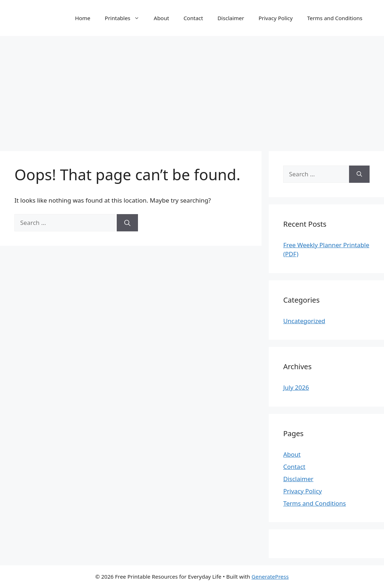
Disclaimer (231, 18)
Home (83, 18)
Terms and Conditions (335, 18)
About (162, 18)
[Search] (127, 223)
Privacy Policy (276, 18)
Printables (126, 18)
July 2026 (296, 387)
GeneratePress (270, 576)
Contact (193, 18)
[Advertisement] (192, 90)
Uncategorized (304, 321)
